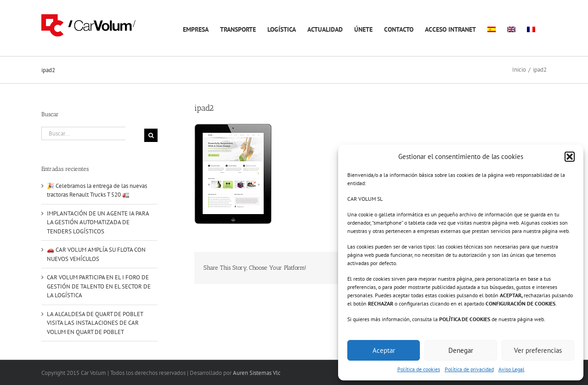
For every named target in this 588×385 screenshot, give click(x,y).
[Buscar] (151, 135)
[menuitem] (492, 28)
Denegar (461, 350)
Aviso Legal (512, 369)
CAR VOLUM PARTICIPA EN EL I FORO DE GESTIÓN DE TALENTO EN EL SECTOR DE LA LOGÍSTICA (99, 286)
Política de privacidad (469, 369)
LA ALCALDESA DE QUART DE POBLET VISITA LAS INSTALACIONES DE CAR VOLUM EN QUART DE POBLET (95, 323)
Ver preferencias (538, 350)
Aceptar (384, 350)
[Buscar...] (83, 133)
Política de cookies (419, 369)
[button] (570, 157)
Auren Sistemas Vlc (257, 373)
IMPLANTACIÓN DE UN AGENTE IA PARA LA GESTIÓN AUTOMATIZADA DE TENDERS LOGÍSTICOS (98, 222)
